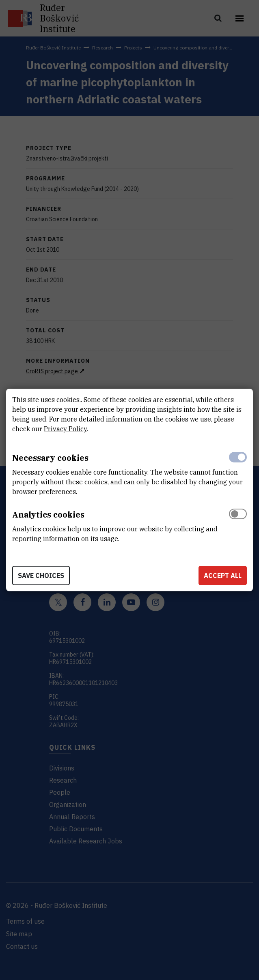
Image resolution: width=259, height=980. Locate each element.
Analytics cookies (48, 515)
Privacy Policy (65, 429)
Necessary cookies (50, 458)
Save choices (41, 576)
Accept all (223, 576)
